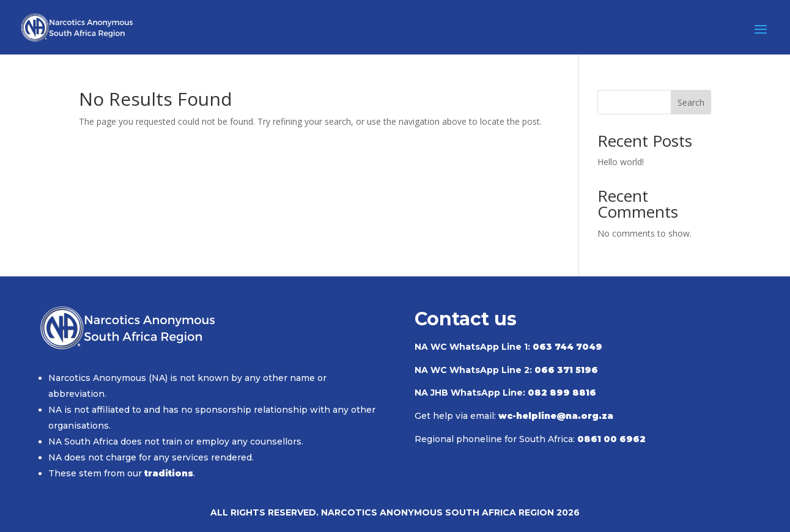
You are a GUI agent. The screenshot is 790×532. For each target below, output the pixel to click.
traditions (169, 473)
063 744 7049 (567, 347)
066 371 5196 (566, 370)
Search (691, 102)
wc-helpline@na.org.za (556, 416)
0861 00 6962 (611, 439)
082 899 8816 (562, 393)
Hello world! (621, 162)
